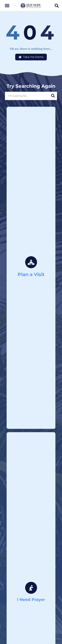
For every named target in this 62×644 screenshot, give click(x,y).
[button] (7, 6)
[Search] (53, 96)
